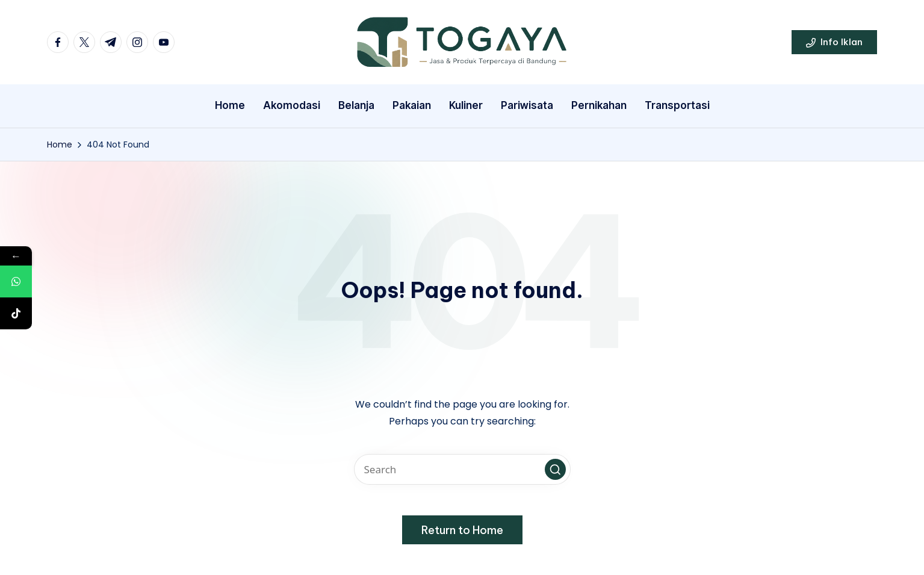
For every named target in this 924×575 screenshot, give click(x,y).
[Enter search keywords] (462, 469)
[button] (834, 42)
